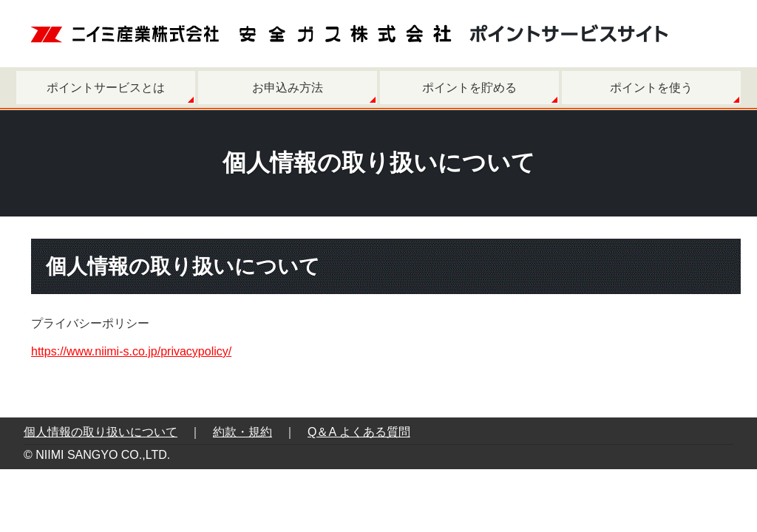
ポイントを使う (651, 88)
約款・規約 (242, 432)
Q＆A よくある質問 (359, 432)
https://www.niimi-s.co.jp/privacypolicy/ (131, 351)
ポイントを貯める (469, 88)
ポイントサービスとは (106, 88)
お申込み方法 (288, 88)
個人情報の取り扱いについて (101, 432)
